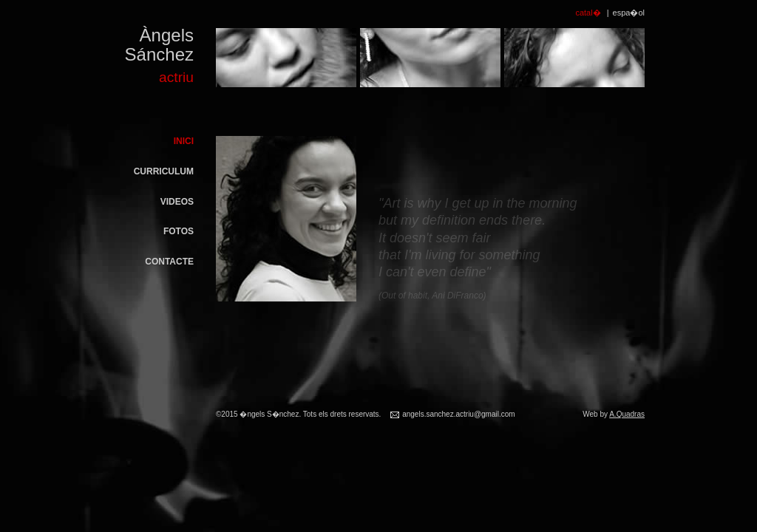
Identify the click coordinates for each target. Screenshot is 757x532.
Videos (177, 202)
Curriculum (164, 171)
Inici (184, 141)
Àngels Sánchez (149, 58)
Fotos (179, 231)
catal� (588, 13)
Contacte (169, 262)
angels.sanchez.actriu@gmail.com (458, 414)
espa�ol (629, 13)
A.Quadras (627, 414)
